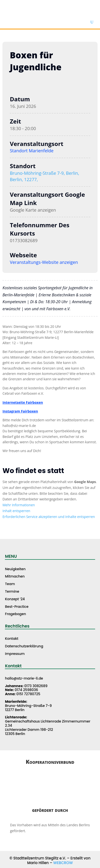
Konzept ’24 (15, 599)
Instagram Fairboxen (20, 411)
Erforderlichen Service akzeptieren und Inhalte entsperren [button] (49, 517)
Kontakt (12, 639)
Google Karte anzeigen (33, 210)
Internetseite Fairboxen (23, 402)
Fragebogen (15, 614)
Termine (12, 591)
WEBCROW (63, 863)
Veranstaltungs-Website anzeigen (44, 262)
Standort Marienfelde (32, 151)
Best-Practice (17, 607)
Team (10, 584)
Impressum (15, 654)
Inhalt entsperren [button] (16, 511)
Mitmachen (15, 576)
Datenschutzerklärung (24, 646)
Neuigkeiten (15, 569)
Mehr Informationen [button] (19, 505)
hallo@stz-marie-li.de (24, 678)
